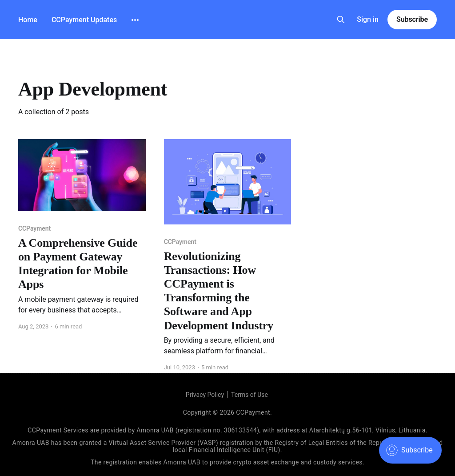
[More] (135, 20)
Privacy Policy (205, 395)
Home (28, 20)
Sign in (368, 19)
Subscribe (412, 19)
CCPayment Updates (84, 20)
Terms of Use (249, 395)
